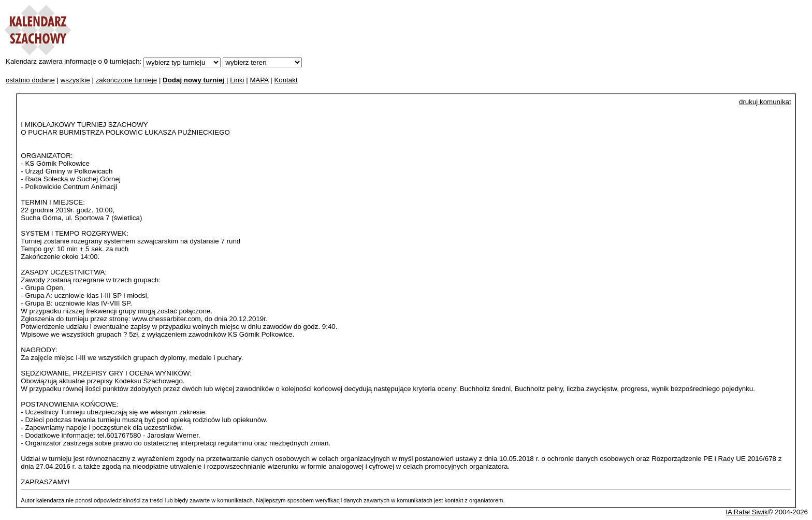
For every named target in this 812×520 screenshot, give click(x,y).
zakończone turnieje (127, 80)
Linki (237, 80)
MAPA (259, 80)
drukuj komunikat (765, 102)
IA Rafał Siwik (746, 512)
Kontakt (286, 80)
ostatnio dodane (30, 80)
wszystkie (75, 80)
